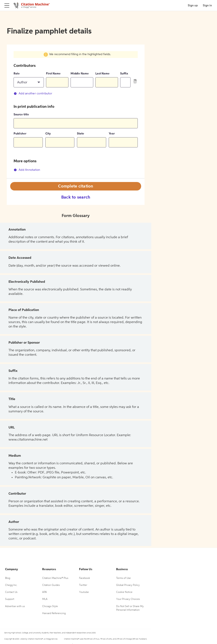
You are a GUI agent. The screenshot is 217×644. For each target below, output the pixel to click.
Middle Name (80, 74)
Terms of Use (123, 578)
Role (17, 74)
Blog (8, 578)
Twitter (83, 585)
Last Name (102, 74)
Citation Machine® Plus (55, 578)
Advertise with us (15, 606)
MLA (45, 599)
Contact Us (11, 592)
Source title (21, 115)
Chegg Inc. (11, 585)
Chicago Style (50, 606)
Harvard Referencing (54, 613)
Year (112, 134)
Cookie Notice (124, 592)
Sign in (207, 6)
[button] (29, 82)
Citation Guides (51, 585)
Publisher (20, 134)
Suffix (124, 74)
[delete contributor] (135, 81)
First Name (53, 74)
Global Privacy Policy (128, 585)
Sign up (193, 6)
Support (10, 599)
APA (45, 592)
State (81, 134)
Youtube (84, 592)
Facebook (85, 578)
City (48, 134)
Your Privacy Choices (128, 599)
